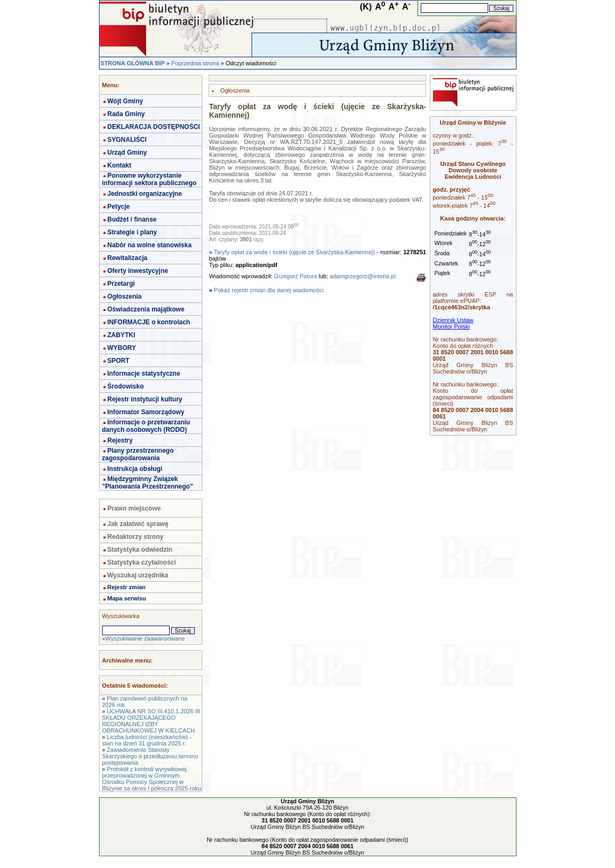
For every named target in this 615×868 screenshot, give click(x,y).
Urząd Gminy (127, 153)
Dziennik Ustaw (453, 320)
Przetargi (121, 284)
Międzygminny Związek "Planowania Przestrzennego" (148, 483)
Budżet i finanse (132, 219)
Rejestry (120, 440)
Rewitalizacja (128, 258)
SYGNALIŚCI (127, 140)
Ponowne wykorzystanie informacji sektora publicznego (150, 179)
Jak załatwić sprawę (138, 524)
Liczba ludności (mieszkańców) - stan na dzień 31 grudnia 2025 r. (147, 740)
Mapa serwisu (127, 598)
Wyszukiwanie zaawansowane (145, 638)
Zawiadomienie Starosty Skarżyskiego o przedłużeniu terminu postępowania (150, 756)
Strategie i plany (132, 232)
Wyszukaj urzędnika (138, 575)
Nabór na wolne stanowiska (150, 245)
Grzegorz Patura (295, 276)
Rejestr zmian (127, 587)
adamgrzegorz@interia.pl (363, 276)
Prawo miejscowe (134, 508)
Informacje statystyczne (144, 374)
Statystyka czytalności (142, 562)
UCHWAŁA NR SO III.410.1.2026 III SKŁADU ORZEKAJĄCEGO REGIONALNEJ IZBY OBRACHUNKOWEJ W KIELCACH (151, 721)
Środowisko (126, 386)
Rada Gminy (126, 114)
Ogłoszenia (125, 296)
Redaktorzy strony (136, 537)
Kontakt (120, 165)
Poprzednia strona (195, 63)
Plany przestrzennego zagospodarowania (138, 454)
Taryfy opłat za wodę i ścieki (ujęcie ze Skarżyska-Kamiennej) (295, 252)
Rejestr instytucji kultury (145, 399)
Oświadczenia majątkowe (146, 309)
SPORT (119, 361)
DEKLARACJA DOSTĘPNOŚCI (154, 127)
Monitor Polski (451, 326)
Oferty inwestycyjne (138, 271)
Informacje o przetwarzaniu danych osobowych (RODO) (146, 426)
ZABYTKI (122, 335)
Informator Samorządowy (146, 412)
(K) (366, 7)
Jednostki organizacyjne (145, 194)
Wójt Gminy (126, 101)
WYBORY (122, 348)
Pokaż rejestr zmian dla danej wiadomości (269, 290)
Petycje (119, 207)
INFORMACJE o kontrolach (149, 322)
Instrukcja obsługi (135, 469)
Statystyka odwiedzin (140, 550)
